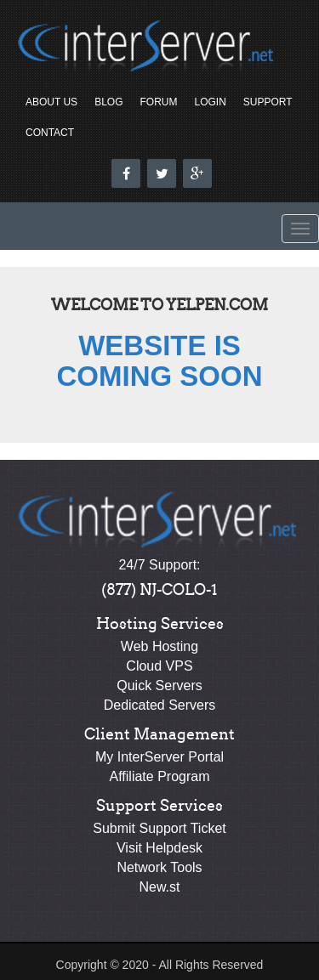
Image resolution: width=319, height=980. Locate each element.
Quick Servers (159, 685)
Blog (108, 102)
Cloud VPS (159, 666)
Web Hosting (159, 646)
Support (268, 102)
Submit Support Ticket (159, 828)
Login (210, 102)
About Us (51, 102)
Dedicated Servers (160, 705)
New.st (159, 887)
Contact (50, 133)
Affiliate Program (160, 776)
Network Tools (159, 867)
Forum (158, 102)
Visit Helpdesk (159, 848)
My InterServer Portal (159, 757)
